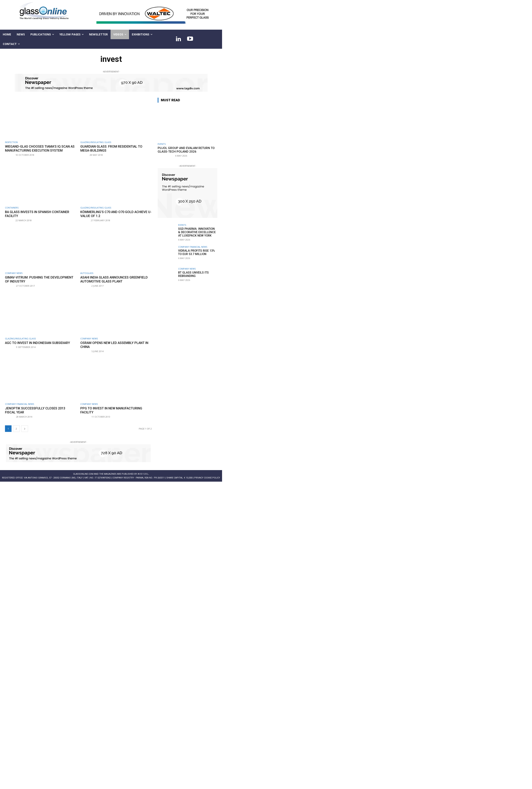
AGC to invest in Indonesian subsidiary (40, 342)
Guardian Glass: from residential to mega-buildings (113, 148)
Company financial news (19, 403)
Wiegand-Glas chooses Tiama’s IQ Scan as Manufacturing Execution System (39, 148)
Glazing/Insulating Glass (96, 142)
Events (162, 144)
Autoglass (87, 273)
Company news (14, 273)
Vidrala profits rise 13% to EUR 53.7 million (196, 252)
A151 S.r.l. (143, 473)
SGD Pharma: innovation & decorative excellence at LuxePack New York (197, 232)
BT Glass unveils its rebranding (193, 274)
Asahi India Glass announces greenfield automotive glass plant (113, 279)
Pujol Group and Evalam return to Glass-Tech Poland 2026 (186, 150)
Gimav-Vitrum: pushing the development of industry (29, 279)
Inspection (11, 142)
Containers (12, 207)
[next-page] (25, 428)
